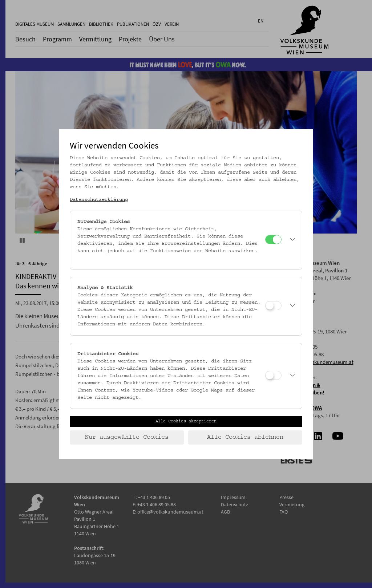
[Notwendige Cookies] (273, 240)
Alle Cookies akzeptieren (186, 421)
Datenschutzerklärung (99, 200)
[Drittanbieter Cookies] (273, 375)
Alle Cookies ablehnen (245, 437)
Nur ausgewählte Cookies (127, 437)
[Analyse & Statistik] (273, 306)
